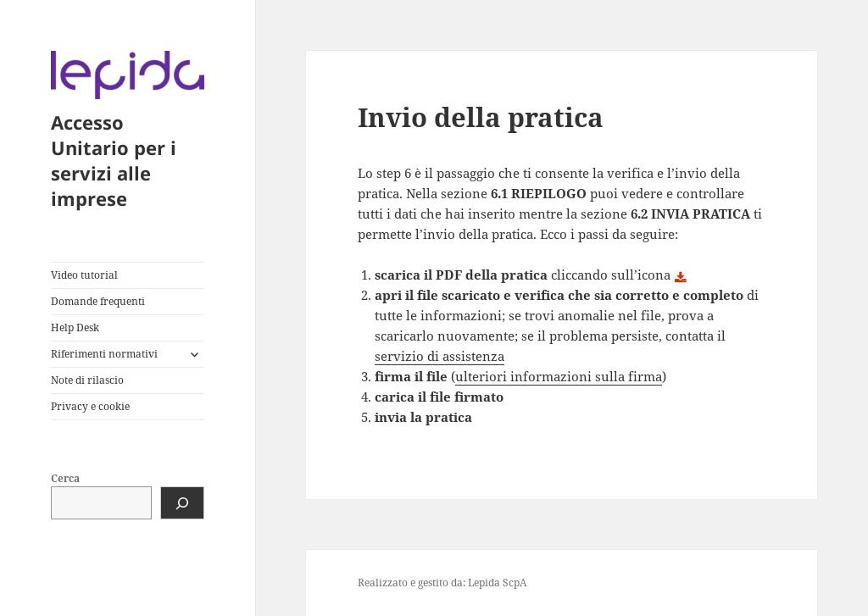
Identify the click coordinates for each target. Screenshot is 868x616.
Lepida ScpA (497, 583)
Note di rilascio (87, 380)
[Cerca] (182, 503)
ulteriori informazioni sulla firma (559, 376)
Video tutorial (84, 275)
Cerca (65, 478)
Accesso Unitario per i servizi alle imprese (114, 160)
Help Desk (75, 327)
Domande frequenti (98, 301)
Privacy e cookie (90, 406)
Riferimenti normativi (104, 354)
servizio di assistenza (440, 356)
